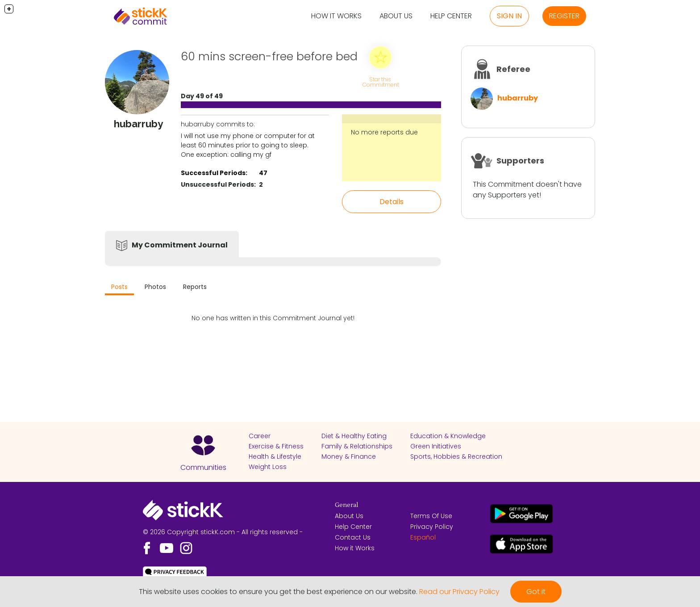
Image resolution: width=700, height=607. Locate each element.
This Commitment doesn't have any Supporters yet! (527, 190)
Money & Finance (349, 456)
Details (392, 202)
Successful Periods (213, 173)
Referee (513, 69)
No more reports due (384, 132)
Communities (203, 467)
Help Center (451, 16)
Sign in (509, 16)
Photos (155, 287)
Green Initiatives (436, 446)
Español (423, 537)
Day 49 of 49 (202, 96)
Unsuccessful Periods (217, 184)
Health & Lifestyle (275, 456)
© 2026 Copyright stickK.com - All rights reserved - (223, 532)
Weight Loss (268, 467)
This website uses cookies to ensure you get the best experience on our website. (278, 592)
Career (260, 436)
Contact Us (353, 537)
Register (564, 16)
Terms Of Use (431, 516)
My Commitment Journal (180, 245)
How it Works (336, 16)
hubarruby (518, 98)
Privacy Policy (432, 527)
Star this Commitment (381, 82)
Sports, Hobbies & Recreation (456, 456)
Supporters (520, 161)
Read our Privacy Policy (459, 592)
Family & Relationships (357, 446)
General (346, 505)
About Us (396, 16)
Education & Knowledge (448, 436)
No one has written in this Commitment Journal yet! (273, 318)
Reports (195, 287)
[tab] (119, 288)
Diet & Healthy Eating (354, 436)
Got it (536, 592)
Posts (119, 287)
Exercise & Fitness (276, 446)
